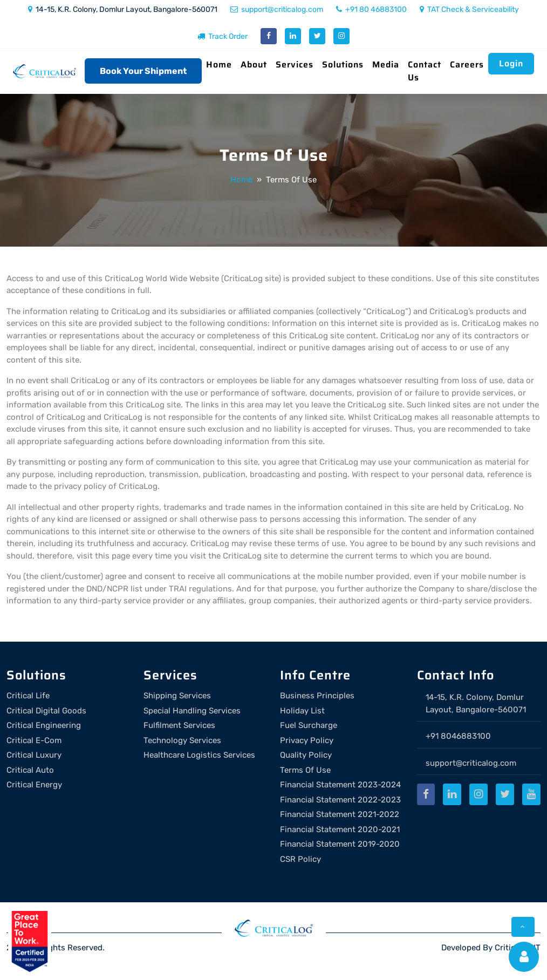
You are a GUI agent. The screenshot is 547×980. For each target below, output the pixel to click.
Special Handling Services (192, 711)
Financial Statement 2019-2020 (340, 844)
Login (511, 63)
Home (219, 64)
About (254, 64)
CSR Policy (300, 859)
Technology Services (182, 740)
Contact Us (425, 71)
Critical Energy (34, 785)
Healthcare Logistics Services (199, 755)
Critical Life (28, 696)
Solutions (343, 64)
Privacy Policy (307, 740)
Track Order (223, 36)
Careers (467, 64)
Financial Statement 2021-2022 (340, 814)
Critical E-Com (34, 740)
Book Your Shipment (143, 71)
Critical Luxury (34, 755)
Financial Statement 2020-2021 (340, 829)
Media (386, 64)
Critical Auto (30, 770)
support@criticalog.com (277, 9)
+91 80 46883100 (371, 9)
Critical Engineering (44, 725)
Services (295, 64)
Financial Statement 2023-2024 (340, 785)
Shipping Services (177, 696)
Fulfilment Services (179, 725)
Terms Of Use (305, 770)
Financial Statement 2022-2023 (340, 800)
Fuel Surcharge (309, 725)
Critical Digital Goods (46, 711)
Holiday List (302, 711)
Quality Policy (306, 755)
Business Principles (317, 696)
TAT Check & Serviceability (469, 9)
